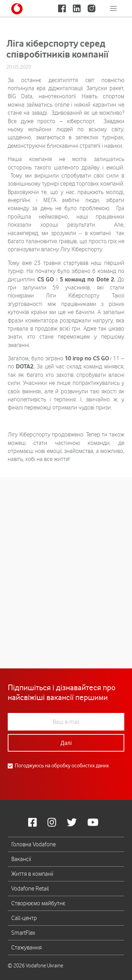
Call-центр (24, 918)
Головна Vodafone (33, 844)
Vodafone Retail (30, 888)
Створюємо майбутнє (38, 903)
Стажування (26, 947)
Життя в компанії (32, 874)
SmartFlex (23, 933)
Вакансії (21, 859)
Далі (66, 743)
